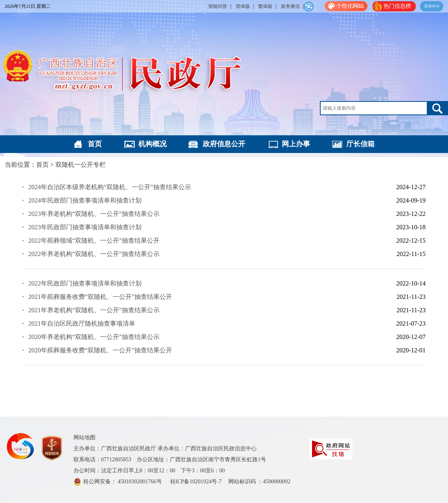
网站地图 (84, 438)
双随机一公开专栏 (81, 165)
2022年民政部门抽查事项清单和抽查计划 (85, 283)
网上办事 (296, 144)
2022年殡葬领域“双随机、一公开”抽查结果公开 (94, 240)
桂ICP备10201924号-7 (197, 482)
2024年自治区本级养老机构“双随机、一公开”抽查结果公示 (110, 187)
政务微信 (290, 6)
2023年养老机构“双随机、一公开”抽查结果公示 (94, 214)
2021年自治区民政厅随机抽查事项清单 (82, 323)
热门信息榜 (397, 6)
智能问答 (218, 6)
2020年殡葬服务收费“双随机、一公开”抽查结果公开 (100, 350)
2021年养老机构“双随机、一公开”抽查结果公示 (94, 310)
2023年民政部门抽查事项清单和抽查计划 (85, 227)
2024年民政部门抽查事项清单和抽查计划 (85, 200)
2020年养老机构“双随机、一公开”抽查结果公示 (94, 337)
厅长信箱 (360, 144)
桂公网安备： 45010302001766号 (123, 482)
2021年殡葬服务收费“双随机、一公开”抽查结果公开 (100, 297)
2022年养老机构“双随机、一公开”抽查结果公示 (94, 254)
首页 (95, 144)
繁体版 (265, 6)
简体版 (243, 6)
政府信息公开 (224, 144)
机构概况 (152, 144)
